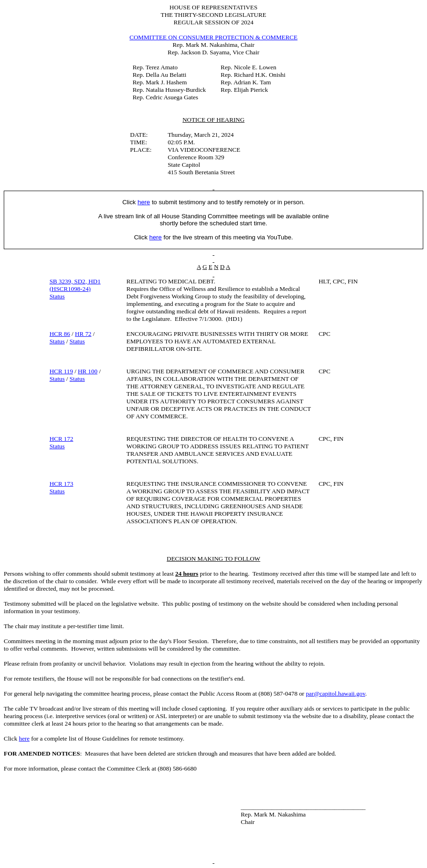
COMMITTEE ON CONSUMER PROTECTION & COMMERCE (214, 37)
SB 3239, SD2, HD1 (75, 281)
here (24, 738)
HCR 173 (62, 484)
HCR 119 (61, 371)
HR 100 (88, 371)
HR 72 (83, 334)
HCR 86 (60, 334)
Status (57, 296)
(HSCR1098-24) (70, 289)
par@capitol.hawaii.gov (335, 694)
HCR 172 (62, 439)
